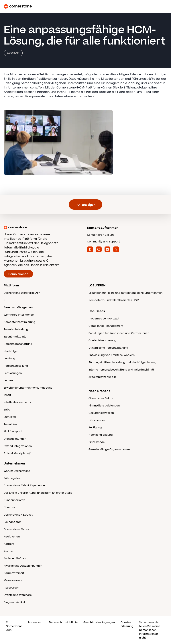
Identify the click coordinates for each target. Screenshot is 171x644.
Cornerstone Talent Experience (24, 486)
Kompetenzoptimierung (19, 322)
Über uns (10, 507)
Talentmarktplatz (15, 337)
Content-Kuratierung (102, 341)
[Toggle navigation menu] (162, 6)
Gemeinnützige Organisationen (109, 449)
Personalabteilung (16, 366)
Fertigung (95, 428)
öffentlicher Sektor (101, 398)
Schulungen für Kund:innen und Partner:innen (119, 333)
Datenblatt (13, 53)
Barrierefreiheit (14, 573)
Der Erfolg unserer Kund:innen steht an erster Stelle (38, 493)
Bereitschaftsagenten (18, 307)
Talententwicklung (16, 329)
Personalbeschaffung (18, 344)
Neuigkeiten (12, 537)
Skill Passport (13, 432)
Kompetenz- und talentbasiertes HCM (114, 300)
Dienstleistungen (15, 439)
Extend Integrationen (18, 446)
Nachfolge (11, 351)
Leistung (9, 359)
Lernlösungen (13, 373)
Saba (7, 410)
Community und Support (103, 242)
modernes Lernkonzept (104, 319)
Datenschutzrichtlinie (63, 622)
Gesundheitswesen (101, 413)
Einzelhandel (97, 442)
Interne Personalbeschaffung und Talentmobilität (121, 370)
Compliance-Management (106, 326)
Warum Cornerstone (17, 471)
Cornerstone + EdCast (18, 515)
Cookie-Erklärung (127, 624)
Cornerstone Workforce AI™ (22, 293)
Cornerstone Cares (16, 529)
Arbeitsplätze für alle (103, 377)
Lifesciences (97, 420)
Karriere (9, 544)
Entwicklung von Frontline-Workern (112, 355)
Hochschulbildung (101, 435)
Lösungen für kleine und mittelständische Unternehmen (125, 293)
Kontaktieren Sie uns (101, 235)
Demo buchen (18, 274)
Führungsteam (13, 478)
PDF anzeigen (85, 205)
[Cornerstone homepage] (44, 227)
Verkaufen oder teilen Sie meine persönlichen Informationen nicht (150, 630)
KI (5, 300)
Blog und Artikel (14, 602)
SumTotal (10, 417)
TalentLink (10, 424)
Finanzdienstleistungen (104, 406)
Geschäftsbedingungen (99, 622)
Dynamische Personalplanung (108, 348)
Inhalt (7, 395)
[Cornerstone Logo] (18, 6)
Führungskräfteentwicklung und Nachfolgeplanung (122, 362)
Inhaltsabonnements (17, 402)
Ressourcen (11, 588)
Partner (9, 551)
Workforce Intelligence (19, 315)
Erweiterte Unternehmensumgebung (28, 388)
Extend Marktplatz (17, 453)
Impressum (36, 622)
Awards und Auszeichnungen (23, 566)
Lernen (8, 380)
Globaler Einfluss (15, 559)
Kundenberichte (14, 500)
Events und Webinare (18, 595)
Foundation (13, 522)
